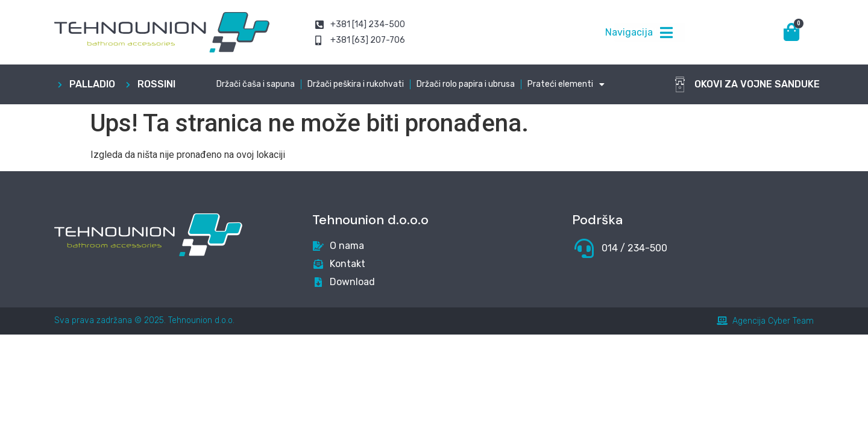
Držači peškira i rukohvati (356, 84)
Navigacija (629, 32)
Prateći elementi (566, 84)
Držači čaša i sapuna (256, 84)
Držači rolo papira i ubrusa (466, 84)
